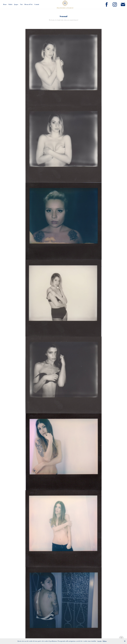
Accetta (99, 641)
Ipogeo (16, 4)
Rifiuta (105, 641)
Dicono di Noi (28, 4)
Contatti (37, 4)
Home (5, 4)
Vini (21, 4)
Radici (10, 4)
